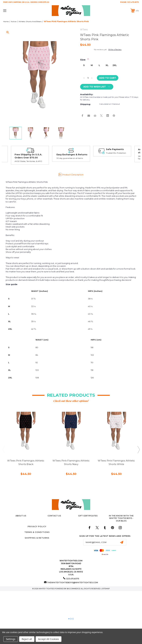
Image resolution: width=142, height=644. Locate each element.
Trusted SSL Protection (116, 153)
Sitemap (106, 589)
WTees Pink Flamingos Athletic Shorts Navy (71, 462)
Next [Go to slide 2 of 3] (138, 449)
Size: (85, 60)
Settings (11, 639)
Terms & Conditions (37, 532)
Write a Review (115, 49)
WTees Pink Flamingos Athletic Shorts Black (26, 462)
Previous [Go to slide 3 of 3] (4, 449)
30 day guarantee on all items (70, 158)
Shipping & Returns (37, 538)
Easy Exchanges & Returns (72, 155)
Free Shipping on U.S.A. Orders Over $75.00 (28, 156)
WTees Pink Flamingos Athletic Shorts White (116, 462)
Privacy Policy (37, 526)
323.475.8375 (133, 2)
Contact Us (54, 516)
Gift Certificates (88, 516)
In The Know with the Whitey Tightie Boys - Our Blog (121, 518)
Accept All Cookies (49, 639)
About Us (21, 516)
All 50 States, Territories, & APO (28, 161)
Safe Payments (115, 149)
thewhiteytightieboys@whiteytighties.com (72, 583)
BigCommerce (73, 589)
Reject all (27, 639)
